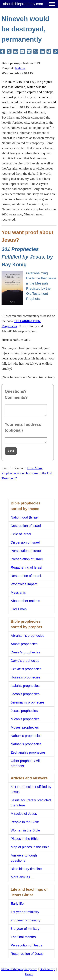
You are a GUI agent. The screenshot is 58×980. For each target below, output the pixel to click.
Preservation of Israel (27, 559)
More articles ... (22, 877)
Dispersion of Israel (25, 542)
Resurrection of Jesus (27, 954)
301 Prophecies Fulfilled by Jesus (31, 789)
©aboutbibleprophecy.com (19, 969)
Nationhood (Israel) (25, 517)
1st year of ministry (25, 912)
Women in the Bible (25, 830)
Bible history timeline (26, 869)
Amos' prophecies (24, 644)
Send (11, 451)
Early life (17, 904)
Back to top (47, 969)
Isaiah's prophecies (25, 686)
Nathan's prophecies (26, 744)
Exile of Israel (21, 534)
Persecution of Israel (26, 551)
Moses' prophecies (25, 727)
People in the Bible (25, 822)
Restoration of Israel (26, 576)
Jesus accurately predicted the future (31, 803)
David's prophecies (25, 661)
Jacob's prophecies (25, 694)
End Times (19, 609)
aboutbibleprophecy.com (23, 4)
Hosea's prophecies (26, 677)
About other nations (25, 601)
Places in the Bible (25, 839)
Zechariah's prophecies (28, 752)
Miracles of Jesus (24, 814)
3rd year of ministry (25, 929)
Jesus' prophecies (24, 711)
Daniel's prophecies (25, 652)
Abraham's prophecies (28, 636)
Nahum (20, 68)
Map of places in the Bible (30, 847)
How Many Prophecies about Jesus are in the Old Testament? (27, 473)
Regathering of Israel (26, 567)
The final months (23, 937)
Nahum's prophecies (26, 736)
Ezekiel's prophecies (26, 669)
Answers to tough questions (24, 858)
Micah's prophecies (25, 719)
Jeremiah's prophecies (28, 702)
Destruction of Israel (26, 526)
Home (29, 974)
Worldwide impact (24, 584)
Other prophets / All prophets (25, 763)
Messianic (18, 592)
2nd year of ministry (26, 920)
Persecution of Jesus (26, 945)
